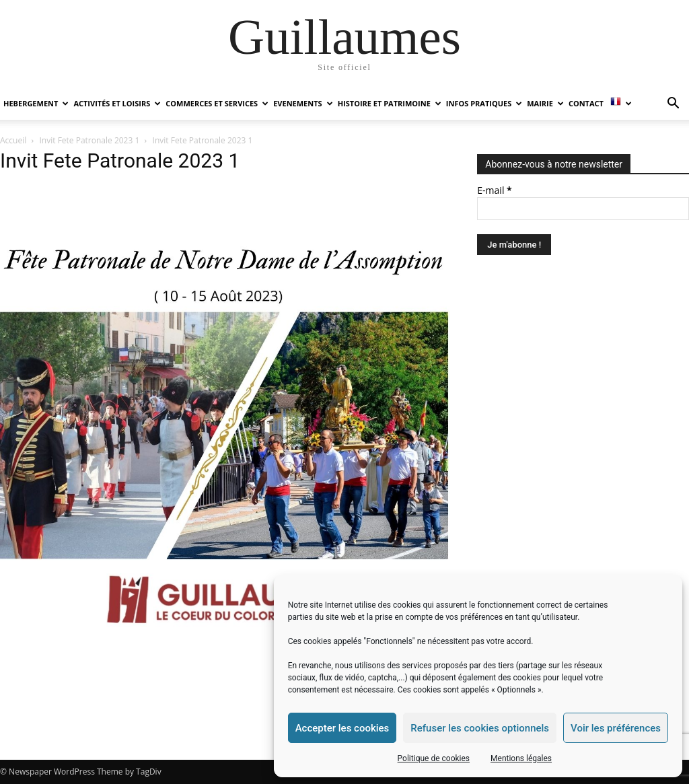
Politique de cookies (434, 758)
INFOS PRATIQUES (484, 103)
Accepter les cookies (342, 728)
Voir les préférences (616, 728)
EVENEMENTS (303, 103)
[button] (673, 105)
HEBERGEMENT (36, 103)
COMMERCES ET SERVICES (217, 103)
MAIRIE (545, 103)
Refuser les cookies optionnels (480, 728)
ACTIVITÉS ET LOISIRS (117, 103)
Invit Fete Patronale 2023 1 (90, 140)
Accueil (13, 140)
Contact (586, 103)
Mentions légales (521, 758)
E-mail (494, 190)
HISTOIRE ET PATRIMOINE (390, 103)
